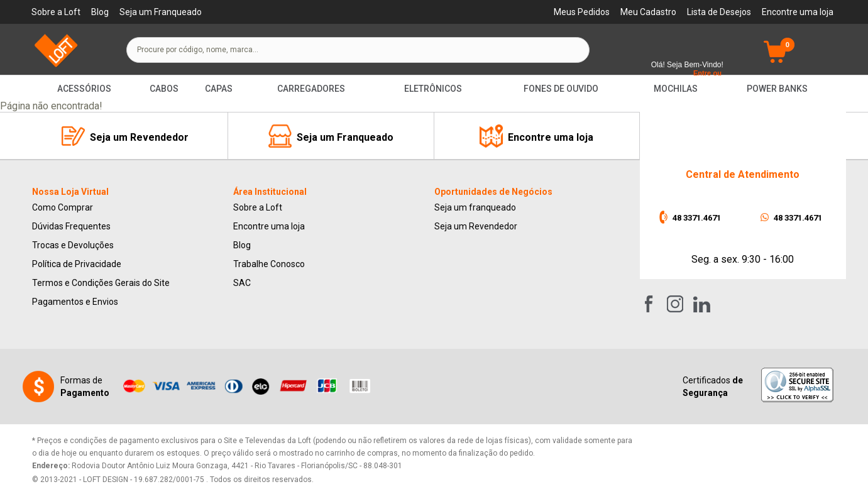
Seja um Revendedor (476, 226)
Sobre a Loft (56, 12)
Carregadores (311, 89)
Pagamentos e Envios (75, 302)
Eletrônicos (433, 89)
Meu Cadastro (648, 12)
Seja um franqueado (475, 207)
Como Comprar (63, 207)
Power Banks (777, 89)
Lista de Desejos (719, 12)
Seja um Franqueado (161, 12)
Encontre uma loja (798, 12)
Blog (100, 12)
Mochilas (676, 89)
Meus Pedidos (582, 12)
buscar (569, 50)
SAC (242, 283)
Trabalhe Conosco (269, 264)
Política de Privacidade (77, 264)
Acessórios (84, 89)
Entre (702, 73)
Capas (219, 89)
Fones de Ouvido (561, 89)
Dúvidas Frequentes (71, 226)
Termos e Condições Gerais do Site (101, 283)
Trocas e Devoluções (73, 245)
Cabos (164, 89)
